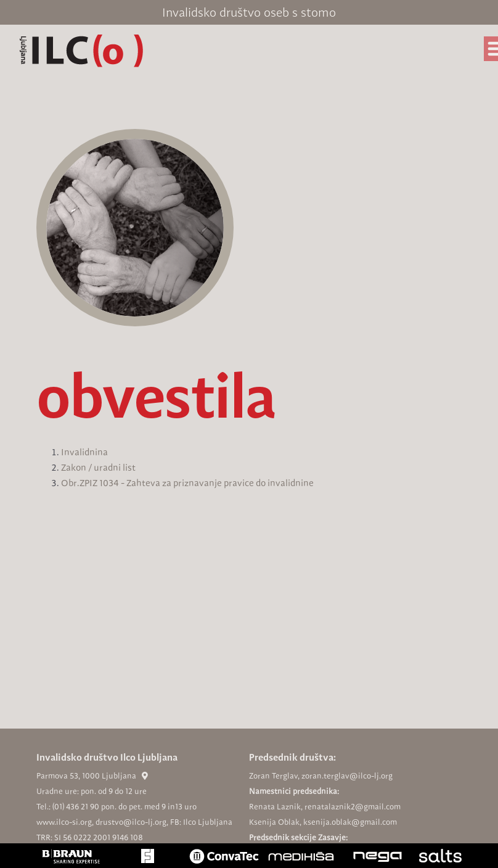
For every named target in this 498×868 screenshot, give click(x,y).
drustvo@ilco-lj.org (131, 822)
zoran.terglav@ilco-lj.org (347, 776)
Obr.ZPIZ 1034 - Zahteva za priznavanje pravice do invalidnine (187, 483)
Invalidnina (84, 452)
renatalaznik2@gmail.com (353, 807)
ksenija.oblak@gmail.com (350, 822)
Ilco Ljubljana (208, 822)
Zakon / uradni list (98, 468)
